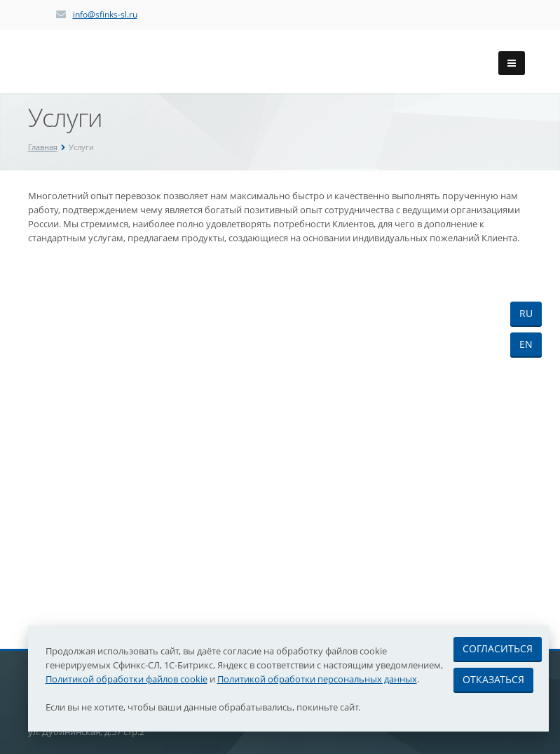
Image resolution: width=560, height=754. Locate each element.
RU (526, 313)
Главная (43, 147)
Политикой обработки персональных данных (317, 679)
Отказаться (493, 679)
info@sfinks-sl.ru (105, 14)
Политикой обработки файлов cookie (127, 679)
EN (526, 344)
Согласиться (498, 648)
